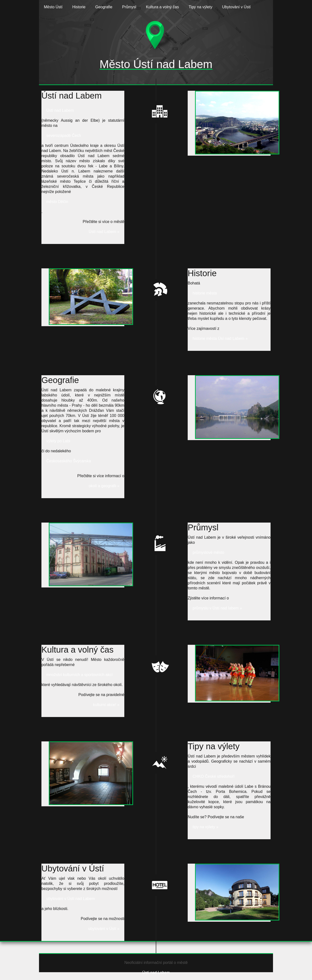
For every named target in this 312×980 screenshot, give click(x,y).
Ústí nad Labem (60, 110)
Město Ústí (53, 7)
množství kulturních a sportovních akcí (79, 675)
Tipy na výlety (200, 7)
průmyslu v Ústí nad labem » (217, 608)
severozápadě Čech (64, 136)
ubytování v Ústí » (104, 929)
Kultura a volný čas (162, 7)
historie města (205, 293)
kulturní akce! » (106, 705)
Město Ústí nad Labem (156, 64)
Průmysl (129, 7)
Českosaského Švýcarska (69, 461)
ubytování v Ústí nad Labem (71, 899)
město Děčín (57, 202)
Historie (79, 7)
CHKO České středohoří (214, 776)
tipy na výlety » (205, 827)
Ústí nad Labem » (104, 232)
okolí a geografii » (104, 486)
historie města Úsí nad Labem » (220, 338)
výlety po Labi (58, 441)
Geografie (104, 7)
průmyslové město (208, 552)
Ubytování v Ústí (236, 7)
